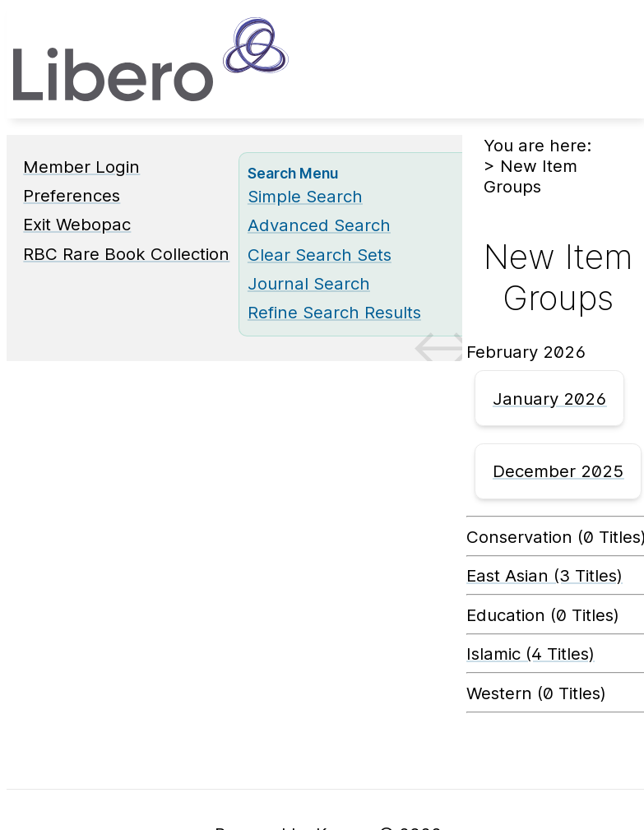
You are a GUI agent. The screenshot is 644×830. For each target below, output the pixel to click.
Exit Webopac (77, 224)
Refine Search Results (334, 312)
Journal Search (309, 283)
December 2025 (558, 471)
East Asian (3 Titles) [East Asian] (544, 575)
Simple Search (305, 196)
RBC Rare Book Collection (126, 254)
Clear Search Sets (320, 255)
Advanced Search (319, 225)
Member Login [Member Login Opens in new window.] (81, 167)
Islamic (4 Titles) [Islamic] (530, 654)
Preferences (72, 195)
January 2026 (550, 399)
